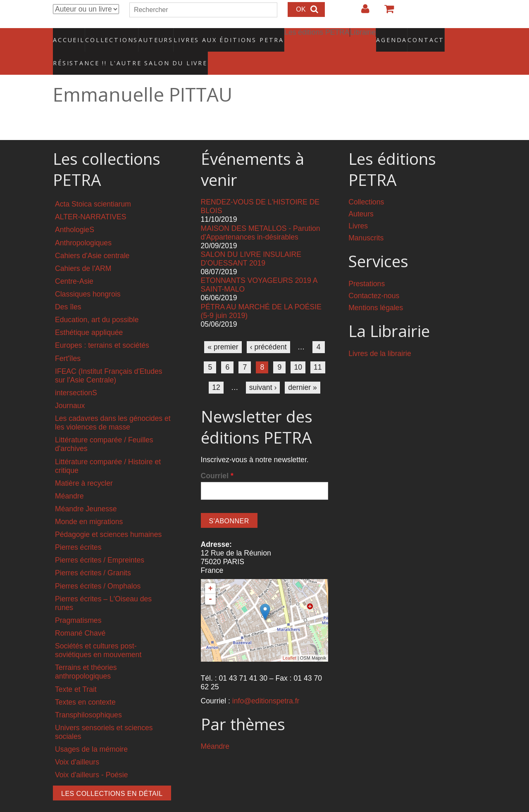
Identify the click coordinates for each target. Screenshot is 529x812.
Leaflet (290, 641)
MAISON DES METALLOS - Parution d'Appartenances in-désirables (261, 215)
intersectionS (76, 375)
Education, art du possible (97, 302)
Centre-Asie (74, 264)
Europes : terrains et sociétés (102, 328)
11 (318, 350)
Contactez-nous (374, 278)
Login (361, 12)
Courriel (217, 458)
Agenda (362, 35)
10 (298, 350)
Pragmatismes (78, 603)
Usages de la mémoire (91, 732)
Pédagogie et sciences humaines (108, 517)
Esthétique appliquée (89, 315)
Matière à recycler (84, 466)
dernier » (302, 370)
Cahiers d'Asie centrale (92, 238)
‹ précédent (268, 330)
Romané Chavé (80, 616)
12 (216, 370)
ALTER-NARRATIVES (91, 199)
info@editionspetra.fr (266, 683)
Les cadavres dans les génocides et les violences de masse (113, 405)
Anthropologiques (83, 225)
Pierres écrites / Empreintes (100, 543)
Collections (109, 35)
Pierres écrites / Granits (93, 556)
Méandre (69, 479)
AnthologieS (75, 212)
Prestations (367, 266)
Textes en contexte (85, 685)
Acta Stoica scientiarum (93, 187)
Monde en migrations (89, 504)
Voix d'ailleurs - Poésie (91, 757)
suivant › (263, 370)
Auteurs (150, 35)
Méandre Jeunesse (86, 491)
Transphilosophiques (88, 698)
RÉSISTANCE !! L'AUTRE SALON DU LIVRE (110, 50)
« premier (223, 330)
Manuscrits (366, 221)
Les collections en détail (112, 776)
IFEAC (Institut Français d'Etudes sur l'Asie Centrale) (109, 358)
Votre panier (386, 12)
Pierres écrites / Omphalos (98, 568)
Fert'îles (68, 341)
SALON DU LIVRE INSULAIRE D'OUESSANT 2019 (251, 241)
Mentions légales (376, 290)
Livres (358, 209)
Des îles (68, 290)
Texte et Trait (76, 672)
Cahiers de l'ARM (83, 251)
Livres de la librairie (380, 336)
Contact (397, 35)
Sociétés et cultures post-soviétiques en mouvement (98, 633)
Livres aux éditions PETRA (211, 35)
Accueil (69, 35)
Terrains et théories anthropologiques (86, 654)
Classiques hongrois (88, 277)
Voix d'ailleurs (77, 745)
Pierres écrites (78, 530)
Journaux (70, 388)
